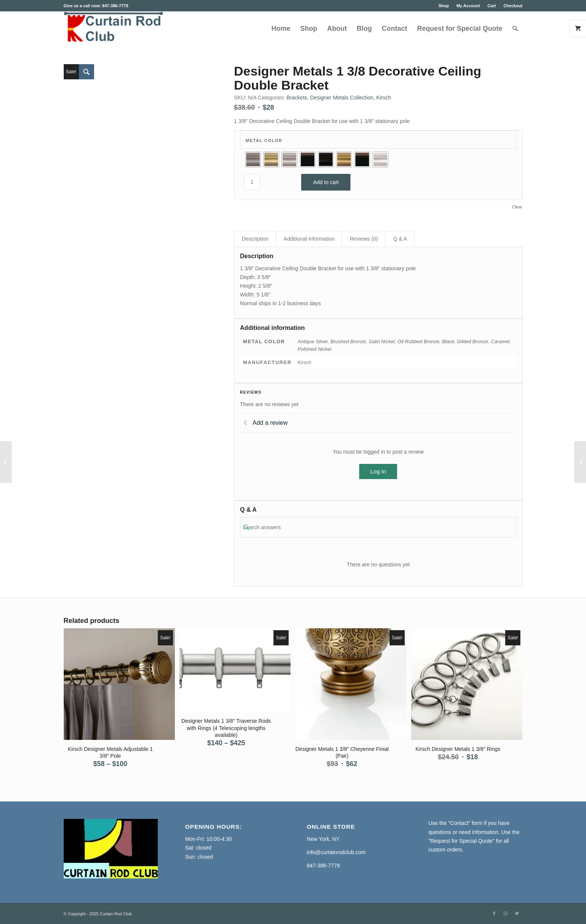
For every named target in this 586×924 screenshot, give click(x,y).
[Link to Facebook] (494, 913)
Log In (378, 471)
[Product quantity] (252, 182)
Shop (444, 6)
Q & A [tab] (400, 239)
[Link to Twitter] (517, 913)
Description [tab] (255, 239)
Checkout (513, 6)
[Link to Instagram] (506, 913)
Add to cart (326, 182)
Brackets (297, 98)
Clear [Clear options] (517, 207)
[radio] (253, 159)
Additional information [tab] (309, 239)
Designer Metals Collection (342, 98)
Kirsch (384, 98)
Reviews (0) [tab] (364, 239)
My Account (468, 6)
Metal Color (264, 140)
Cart (492, 6)
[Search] (515, 28)
